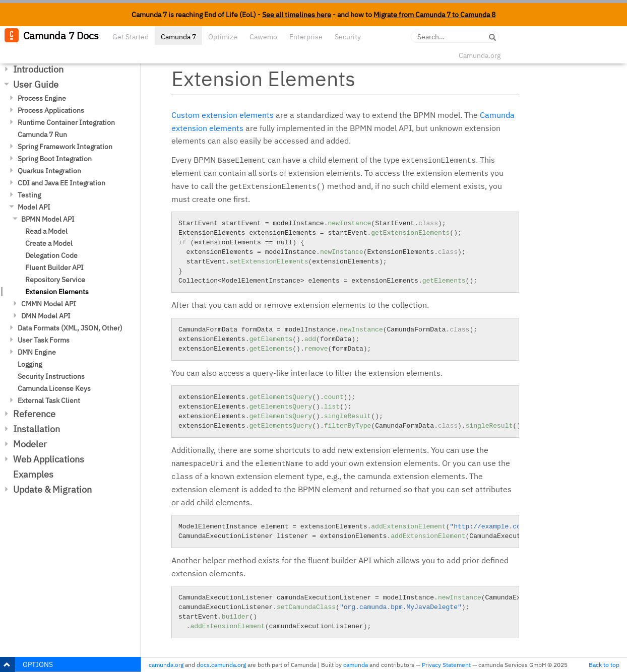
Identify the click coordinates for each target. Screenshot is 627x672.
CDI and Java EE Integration (61, 183)
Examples (33, 474)
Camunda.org (480, 55)
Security (348, 37)
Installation (37, 429)
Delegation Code (51, 255)
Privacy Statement (446, 665)
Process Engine (42, 98)
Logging (30, 364)
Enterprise (306, 37)
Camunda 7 (178, 37)
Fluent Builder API (54, 267)
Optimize (223, 37)
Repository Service (55, 280)
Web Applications (49, 459)
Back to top (604, 665)
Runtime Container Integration (66, 122)
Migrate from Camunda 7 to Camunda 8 (434, 15)
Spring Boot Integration (55, 159)
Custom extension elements (223, 115)
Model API (34, 207)
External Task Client (49, 400)
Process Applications (51, 110)
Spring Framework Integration (65, 147)
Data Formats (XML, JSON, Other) (70, 328)
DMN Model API (46, 316)
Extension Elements (57, 292)
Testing (29, 195)
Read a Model (46, 231)
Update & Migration (52, 489)
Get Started (131, 37)
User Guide (36, 84)
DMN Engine (37, 352)
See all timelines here (297, 15)
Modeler (30, 444)
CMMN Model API (49, 304)
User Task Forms (44, 340)
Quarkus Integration (49, 171)
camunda (356, 665)
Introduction (38, 69)
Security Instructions (51, 376)
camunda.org (166, 665)
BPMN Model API (48, 219)
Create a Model (49, 243)
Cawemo (263, 37)
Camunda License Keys (54, 388)
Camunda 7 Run (42, 135)
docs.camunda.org (221, 665)
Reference (34, 414)
